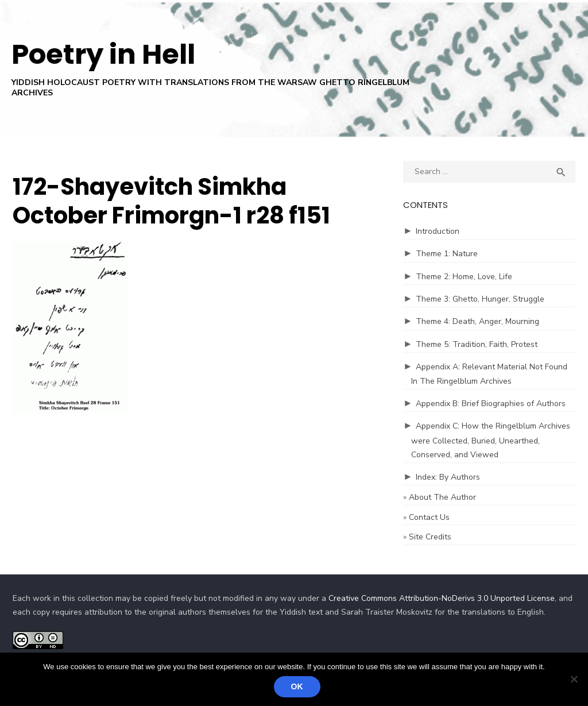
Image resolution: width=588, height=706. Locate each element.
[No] (574, 679)
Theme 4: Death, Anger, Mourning (477, 321)
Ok (297, 686)
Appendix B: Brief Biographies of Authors (491, 404)
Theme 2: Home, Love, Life (464, 277)
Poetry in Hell (103, 54)
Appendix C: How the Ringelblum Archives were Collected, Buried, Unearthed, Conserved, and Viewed (491, 440)
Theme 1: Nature (447, 254)
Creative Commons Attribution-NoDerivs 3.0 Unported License (442, 598)
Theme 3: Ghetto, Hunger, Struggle (480, 299)
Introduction (438, 231)
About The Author (442, 497)
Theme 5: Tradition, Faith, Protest (477, 344)
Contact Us (429, 517)
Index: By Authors (448, 477)
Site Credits (430, 537)
